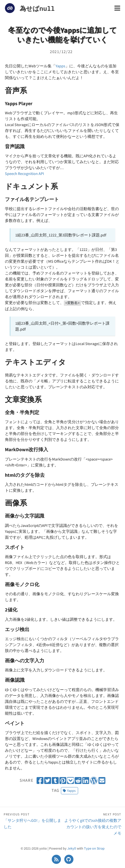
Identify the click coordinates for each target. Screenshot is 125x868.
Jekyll (72, 848)
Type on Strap (94, 848)
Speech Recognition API (24, 174)
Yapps (60, 66)
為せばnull (37, 8)
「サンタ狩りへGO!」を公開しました (33, 820)
